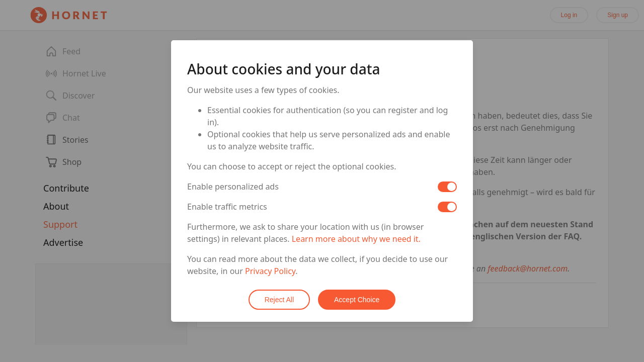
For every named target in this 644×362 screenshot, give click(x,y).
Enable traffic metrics (227, 207)
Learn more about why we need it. (356, 239)
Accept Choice (357, 300)
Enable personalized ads (233, 187)
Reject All (279, 300)
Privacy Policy (270, 271)
